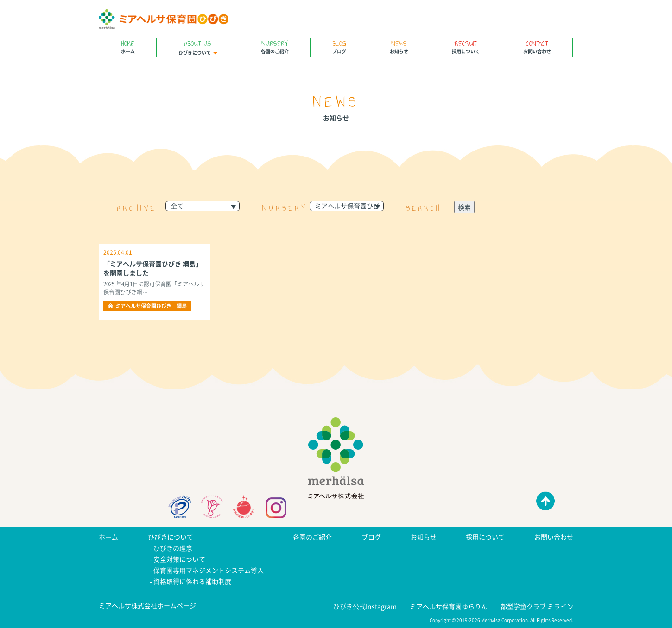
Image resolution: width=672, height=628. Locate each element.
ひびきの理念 (173, 548)
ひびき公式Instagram (365, 606)
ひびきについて (198, 47)
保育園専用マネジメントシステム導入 (209, 570)
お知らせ (399, 47)
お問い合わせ (537, 47)
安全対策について (179, 559)
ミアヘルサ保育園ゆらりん (449, 606)
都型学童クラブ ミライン (537, 606)
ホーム (128, 47)
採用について (466, 47)
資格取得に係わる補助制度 (192, 581)
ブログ (339, 47)
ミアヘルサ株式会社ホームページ (147, 605)
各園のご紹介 (275, 47)
